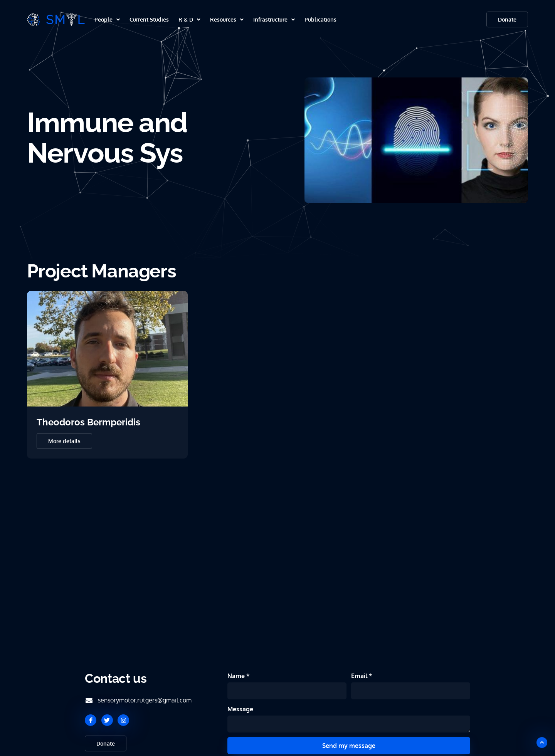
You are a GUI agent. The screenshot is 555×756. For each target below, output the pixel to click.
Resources (227, 19)
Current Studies (149, 19)
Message (240, 709)
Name (237, 676)
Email (360, 676)
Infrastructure (274, 19)
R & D (189, 19)
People (107, 19)
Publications (320, 19)
